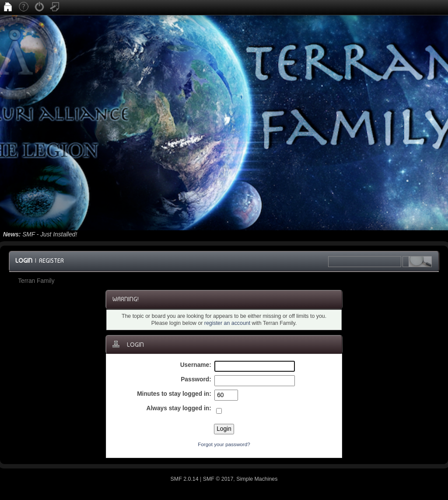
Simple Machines (257, 479)
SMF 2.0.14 (185, 479)
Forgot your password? (224, 444)
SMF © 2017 (218, 479)
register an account (227, 323)
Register (51, 261)
